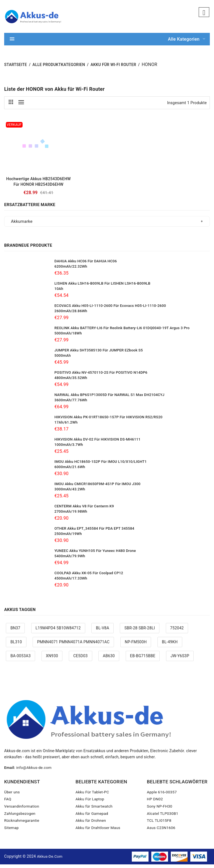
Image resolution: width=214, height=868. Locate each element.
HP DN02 (155, 803)
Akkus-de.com (50, 860)
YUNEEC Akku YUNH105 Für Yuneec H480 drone (95, 554)
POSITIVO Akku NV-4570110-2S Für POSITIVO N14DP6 (101, 376)
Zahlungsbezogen (20, 817)
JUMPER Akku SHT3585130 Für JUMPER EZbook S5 (99, 353)
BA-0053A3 (20, 659)
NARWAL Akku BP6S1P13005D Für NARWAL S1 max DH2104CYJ (109, 398)
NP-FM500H (136, 645)
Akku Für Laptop (90, 803)
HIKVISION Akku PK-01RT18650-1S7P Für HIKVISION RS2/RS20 (108, 420)
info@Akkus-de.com (35, 771)
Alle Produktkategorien (59, 68)
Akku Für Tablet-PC (93, 795)
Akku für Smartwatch (94, 810)
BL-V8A (103, 631)
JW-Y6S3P (180, 659)
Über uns (12, 795)
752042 (177, 631)
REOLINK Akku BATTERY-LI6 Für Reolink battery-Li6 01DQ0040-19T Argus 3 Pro (122, 331)
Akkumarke (22, 224)
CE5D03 (81, 659)
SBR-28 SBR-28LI (140, 631)
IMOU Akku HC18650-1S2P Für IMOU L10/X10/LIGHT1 (100, 465)
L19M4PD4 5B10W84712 (58, 631)
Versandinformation (22, 810)
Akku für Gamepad (92, 817)
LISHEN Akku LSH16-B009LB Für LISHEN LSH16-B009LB (102, 286)
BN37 (15, 631)
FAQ (8, 803)
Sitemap (12, 832)
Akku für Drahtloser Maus (99, 832)
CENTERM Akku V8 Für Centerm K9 (84, 509)
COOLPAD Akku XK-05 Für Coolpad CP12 (89, 576)
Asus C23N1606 (161, 832)
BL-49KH (170, 645)
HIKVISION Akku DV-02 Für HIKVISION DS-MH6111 (97, 442)
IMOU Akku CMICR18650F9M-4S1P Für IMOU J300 (97, 487)
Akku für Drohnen (91, 824)
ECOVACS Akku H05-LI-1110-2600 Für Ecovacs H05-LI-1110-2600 (110, 309)
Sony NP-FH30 (160, 810)
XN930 (52, 659)
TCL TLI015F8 (159, 824)
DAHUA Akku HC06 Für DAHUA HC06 (86, 264)
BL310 (16, 645)
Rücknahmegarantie (22, 824)
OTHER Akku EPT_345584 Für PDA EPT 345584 (94, 531)
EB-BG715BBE (143, 659)
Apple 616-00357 (162, 795)
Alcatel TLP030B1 (163, 817)
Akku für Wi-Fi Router (113, 68)
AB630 (109, 659)
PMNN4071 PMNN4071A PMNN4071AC (73, 645)
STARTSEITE (16, 68)
